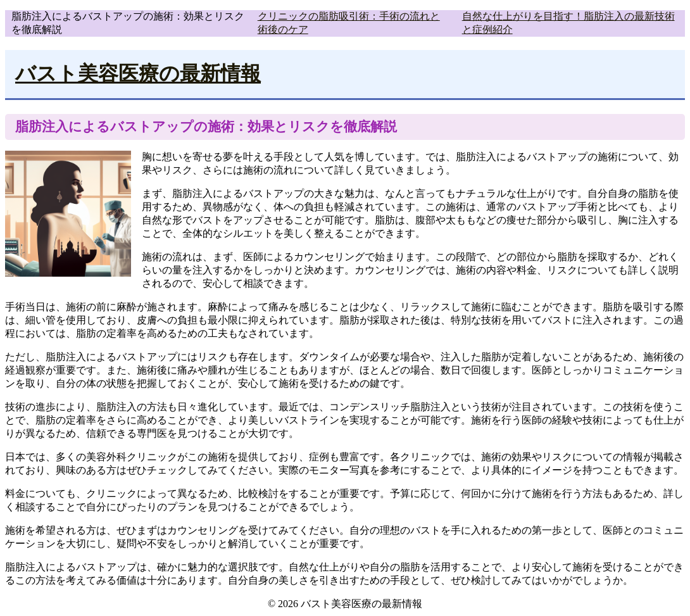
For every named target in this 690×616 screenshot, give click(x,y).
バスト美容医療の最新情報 (138, 73)
